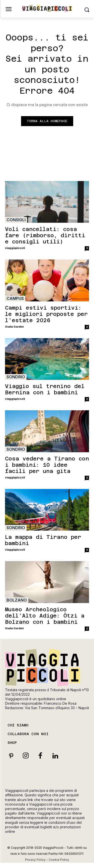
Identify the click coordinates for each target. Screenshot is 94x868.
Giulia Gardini (14, 327)
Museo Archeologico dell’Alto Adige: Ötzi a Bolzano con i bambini (45, 616)
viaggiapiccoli (15, 248)
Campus (15, 298)
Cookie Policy (59, 860)
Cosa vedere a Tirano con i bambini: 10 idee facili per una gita (47, 465)
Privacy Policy (35, 860)
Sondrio (16, 377)
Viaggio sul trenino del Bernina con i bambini (45, 389)
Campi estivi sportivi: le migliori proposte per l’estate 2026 (46, 314)
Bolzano (17, 600)
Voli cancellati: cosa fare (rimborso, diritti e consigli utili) (45, 235)
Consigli (16, 220)
